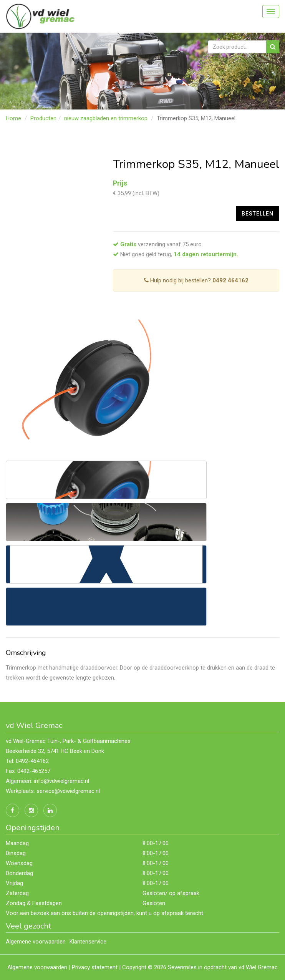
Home (13, 118)
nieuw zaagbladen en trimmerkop (106, 118)
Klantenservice (88, 942)
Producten (43, 118)
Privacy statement (95, 967)
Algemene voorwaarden (36, 942)
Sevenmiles (182, 967)
